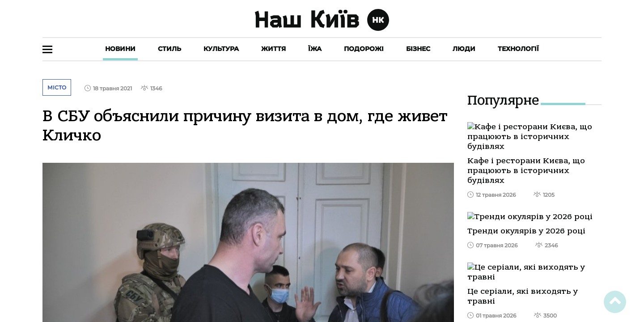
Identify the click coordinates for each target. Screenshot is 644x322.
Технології (518, 49)
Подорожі (364, 49)
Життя (273, 49)
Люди (464, 49)
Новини (120, 49)
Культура (221, 49)
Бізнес (418, 49)
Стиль (169, 49)
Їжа (315, 49)
